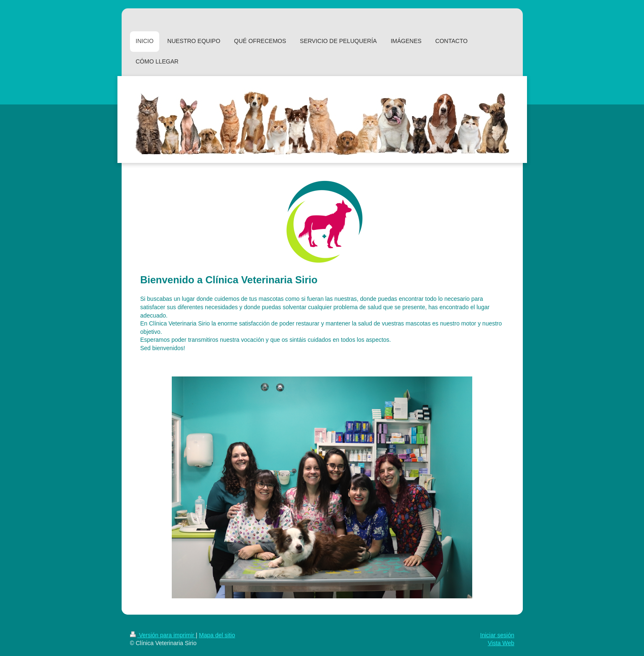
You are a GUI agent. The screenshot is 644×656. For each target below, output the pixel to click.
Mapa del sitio (217, 635)
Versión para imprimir (163, 635)
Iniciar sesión (497, 635)
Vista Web (501, 643)
